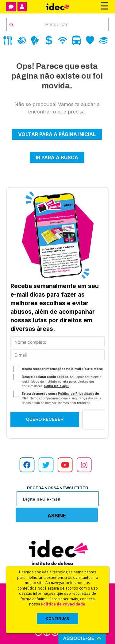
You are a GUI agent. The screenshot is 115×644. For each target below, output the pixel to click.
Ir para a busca (57, 157)
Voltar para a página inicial (57, 134)
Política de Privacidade (63, 604)
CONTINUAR (57, 618)
